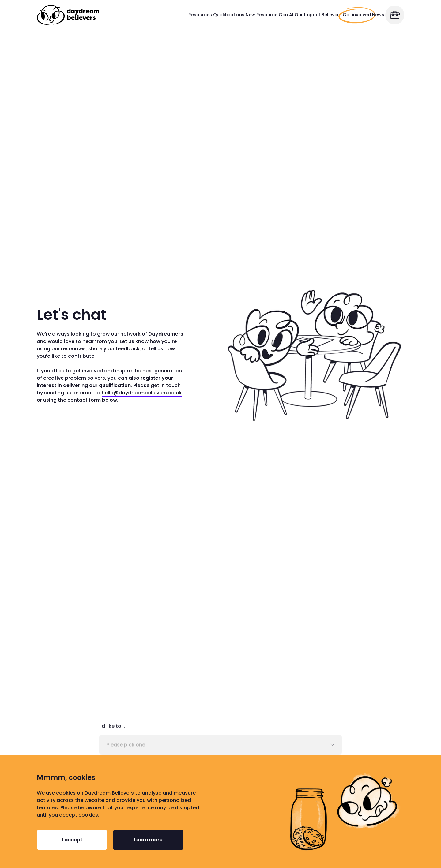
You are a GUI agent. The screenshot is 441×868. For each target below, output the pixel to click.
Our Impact (258, 15)
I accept (72, 840)
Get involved (330, 15)
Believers (298, 15)
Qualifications (151, 15)
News (366, 15)
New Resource (190, 15)
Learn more (148, 840)
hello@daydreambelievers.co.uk (142, 393)
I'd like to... (112, 728)
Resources (111, 15)
